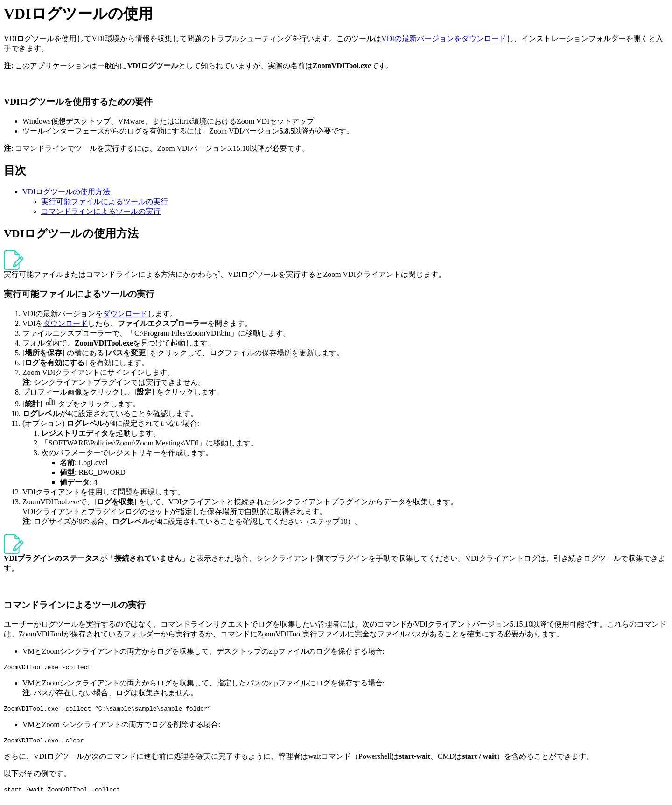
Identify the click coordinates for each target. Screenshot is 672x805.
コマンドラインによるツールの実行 (101, 211)
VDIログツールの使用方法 (66, 192)
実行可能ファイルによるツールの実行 (105, 201)
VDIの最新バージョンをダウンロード (444, 39)
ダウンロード (125, 314)
